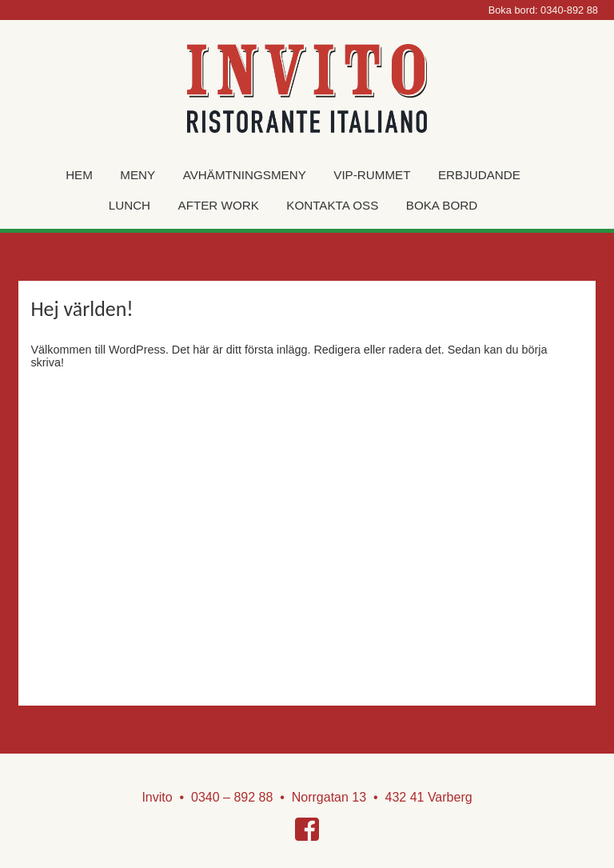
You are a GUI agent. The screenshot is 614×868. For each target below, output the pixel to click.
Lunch (130, 205)
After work (219, 205)
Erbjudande (479, 175)
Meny (138, 175)
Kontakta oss (332, 205)
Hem (79, 175)
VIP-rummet (372, 175)
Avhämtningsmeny (245, 175)
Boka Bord (442, 205)
